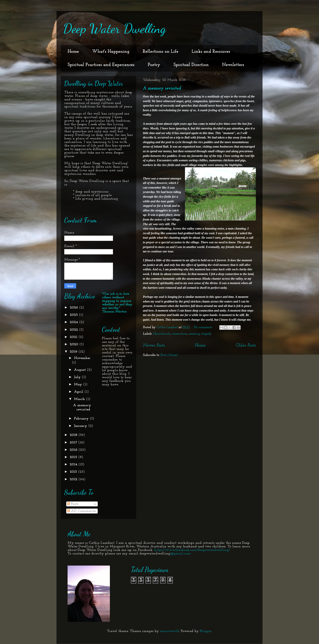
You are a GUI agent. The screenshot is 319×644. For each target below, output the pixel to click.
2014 (74, 464)
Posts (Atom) (169, 355)
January (81, 426)
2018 (74, 435)
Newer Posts (154, 345)
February (82, 419)
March (80, 399)
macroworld (169, 631)
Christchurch (161, 334)
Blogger (206, 631)
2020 (75, 344)
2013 (74, 472)
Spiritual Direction (191, 65)
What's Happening (111, 52)
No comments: (203, 327)
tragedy (206, 334)
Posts (73, 504)
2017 (74, 443)
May (79, 384)
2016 (74, 450)
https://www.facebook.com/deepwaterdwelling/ (192, 550)
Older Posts (246, 345)
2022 (74, 330)
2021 (74, 337)
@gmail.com (180, 554)
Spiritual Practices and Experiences (101, 65)
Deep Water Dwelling (115, 28)
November (82, 358)
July (78, 377)
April (79, 392)
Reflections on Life (160, 52)
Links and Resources (211, 52)
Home (73, 52)
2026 (74, 308)
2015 (74, 457)
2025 (74, 315)
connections (179, 334)
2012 (74, 479)
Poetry (154, 65)
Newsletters (233, 65)
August (80, 370)
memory (194, 334)
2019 (74, 352)
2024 (74, 322)
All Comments (81, 511)
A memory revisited (162, 88)
